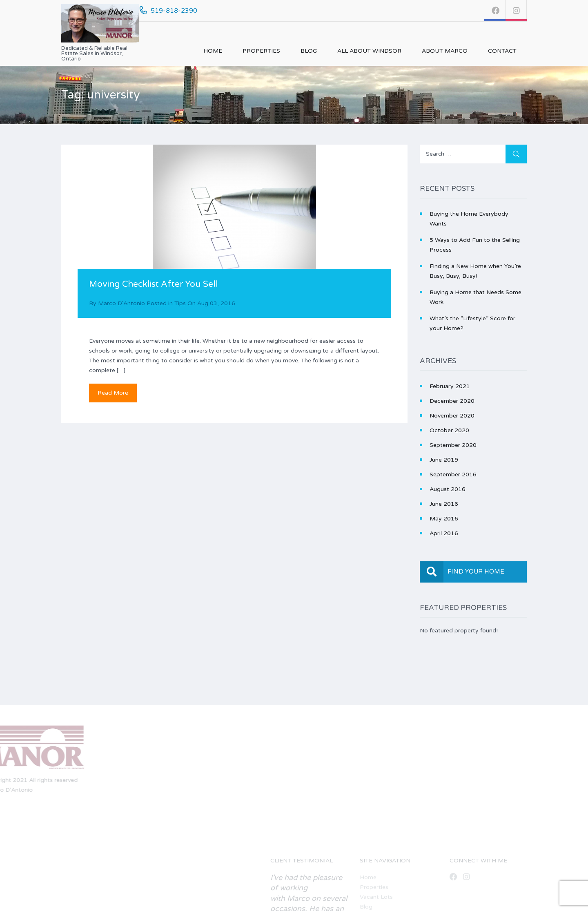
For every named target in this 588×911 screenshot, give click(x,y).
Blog (309, 51)
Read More (113, 393)
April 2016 (444, 533)
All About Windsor (369, 51)
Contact (502, 51)
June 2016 (444, 504)
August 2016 (448, 489)
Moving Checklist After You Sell (154, 284)
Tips (180, 303)
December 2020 (452, 401)
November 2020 (452, 416)
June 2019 (444, 460)
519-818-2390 (174, 11)
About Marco (445, 51)
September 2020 (453, 445)
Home (213, 51)
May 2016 (444, 519)
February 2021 (450, 386)
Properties (261, 51)
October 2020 (449, 430)
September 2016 (453, 474)
